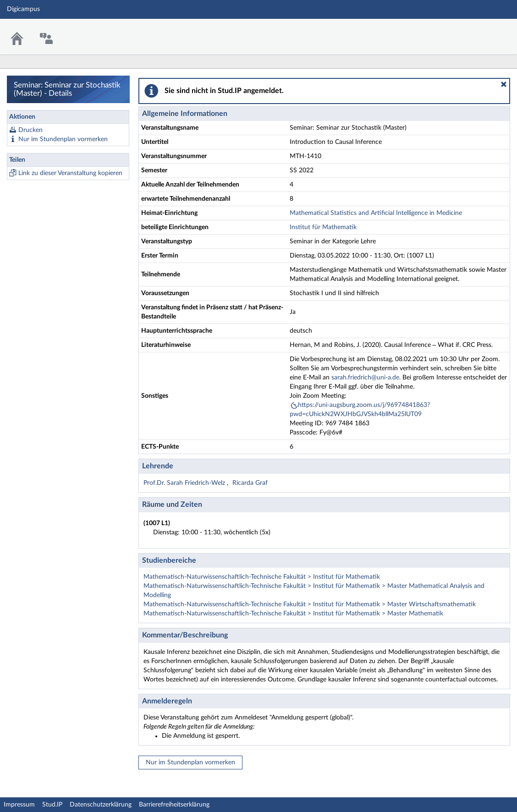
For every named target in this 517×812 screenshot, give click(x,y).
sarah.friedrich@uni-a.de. (366, 378)
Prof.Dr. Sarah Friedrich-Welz (185, 483)
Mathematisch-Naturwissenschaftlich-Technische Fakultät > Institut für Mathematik (262, 577)
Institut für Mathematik (323, 227)
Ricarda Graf (250, 483)
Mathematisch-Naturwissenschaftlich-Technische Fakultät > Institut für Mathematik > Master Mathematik (293, 614)
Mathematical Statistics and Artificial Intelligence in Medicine (376, 213)
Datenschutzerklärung (101, 805)
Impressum (19, 805)
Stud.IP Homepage (482, 31)
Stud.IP (52, 805)
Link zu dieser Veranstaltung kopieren (70, 173)
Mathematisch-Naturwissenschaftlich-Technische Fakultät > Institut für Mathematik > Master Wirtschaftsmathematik (310, 604)
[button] (504, 84)
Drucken (30, 130)
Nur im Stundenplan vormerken (63, 139)
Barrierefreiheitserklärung (174, 805)
